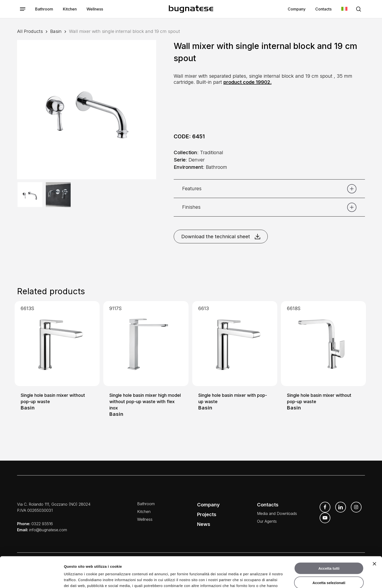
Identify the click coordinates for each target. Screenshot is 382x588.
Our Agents (267, 521)
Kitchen (144, 512)
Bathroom (146, 504)
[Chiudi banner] (374, 535)
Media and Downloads (277, 513)
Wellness (145, 519)
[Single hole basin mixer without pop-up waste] (57, 344)
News (204, 524)
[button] (23, 9)
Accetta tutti (329, 539)
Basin (56, 31)
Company (208, 505)
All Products (30, 31)
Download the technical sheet (221, 237)
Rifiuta (329, 568)
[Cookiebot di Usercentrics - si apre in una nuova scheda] (32, 579)
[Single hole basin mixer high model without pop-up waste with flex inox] (146, 344)
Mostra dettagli (256, 578)
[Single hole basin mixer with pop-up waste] (235, 344)
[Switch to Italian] (344, 9)
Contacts (268, 505)
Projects (207, 514)
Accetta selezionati (329, 554)
